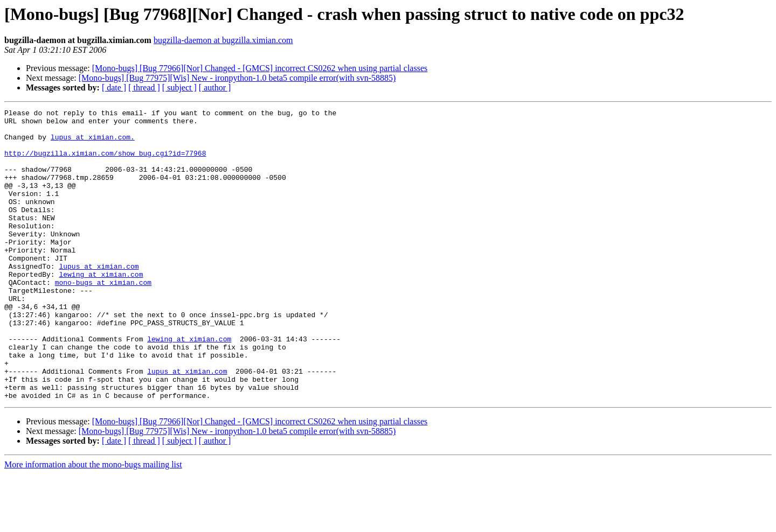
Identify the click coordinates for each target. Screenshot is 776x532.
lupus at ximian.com (99, 298)
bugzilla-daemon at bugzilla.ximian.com (223, 40)
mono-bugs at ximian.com (103, 318)
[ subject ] (179, 87)
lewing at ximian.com (101, 308)
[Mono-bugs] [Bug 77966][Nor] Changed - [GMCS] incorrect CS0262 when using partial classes (260, 68)
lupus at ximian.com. (93, 143)
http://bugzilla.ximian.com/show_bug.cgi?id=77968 (105, 163)
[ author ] (215, 87)
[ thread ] (144, 87)
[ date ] (114, 87)
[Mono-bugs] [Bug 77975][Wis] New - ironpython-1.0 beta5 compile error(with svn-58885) (237, 78)
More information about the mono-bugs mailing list (93, 523)
